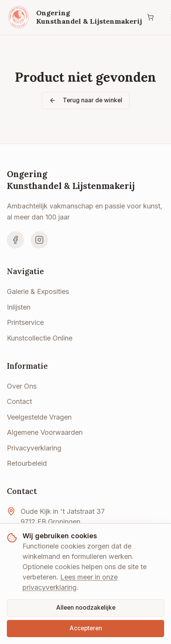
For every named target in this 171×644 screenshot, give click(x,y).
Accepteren (86, 628)
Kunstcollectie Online (40, 338)
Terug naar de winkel (86, 100)
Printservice (25, 322)
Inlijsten (19, 307)
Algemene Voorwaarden (45, 432)
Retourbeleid (27, 463)
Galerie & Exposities (38, 291)
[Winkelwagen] (151, 17)
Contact (19, 401)
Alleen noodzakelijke (86, 608)
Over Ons (22, 386)
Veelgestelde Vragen (39, 417)
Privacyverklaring (34, 448)
